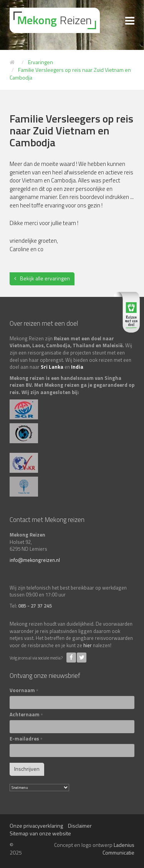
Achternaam (26, 715)
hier (88, 645)
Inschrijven (27, 769)
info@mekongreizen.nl (35, 560)
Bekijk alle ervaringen (45, 278)
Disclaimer (80, 826)
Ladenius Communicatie (118, 849)
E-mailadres (26, 739)
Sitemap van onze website (40, 833)
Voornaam (24, 690)
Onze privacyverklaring (36, 826)
